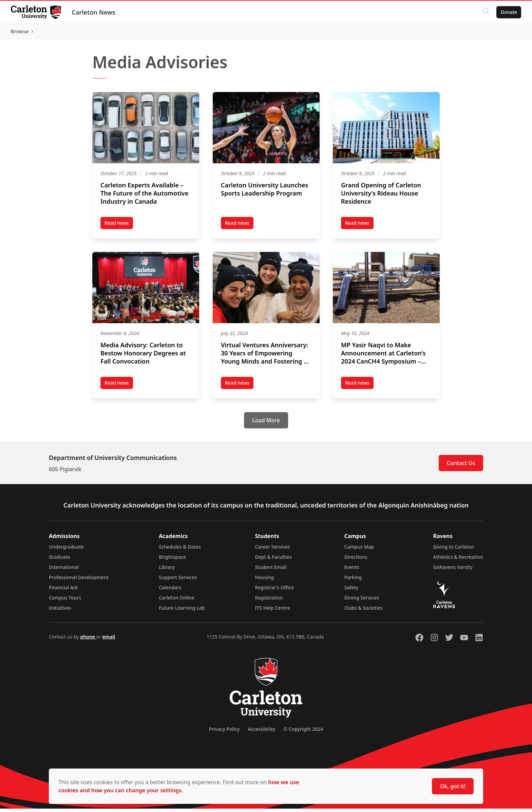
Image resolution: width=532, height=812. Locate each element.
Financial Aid (63, 591)
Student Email (271, 570)
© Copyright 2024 (303, 732)
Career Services (273, 550)
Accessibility (261, 732)
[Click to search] (486, 12)
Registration (269, 601)
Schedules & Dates (180, 550)
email (109, 640)
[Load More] (266, 424)
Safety (351, 591)
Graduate (60, 560)
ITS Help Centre (273, 611)
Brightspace (172, 560)
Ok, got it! (453, 786)
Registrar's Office (275, 591)
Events (352, 570)
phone (88, 640)
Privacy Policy (224, 732)
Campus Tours (65, 601)
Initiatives (60, 611)
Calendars (170, 591)
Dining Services (362, 601)
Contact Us (461, 466)
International (64, 570)
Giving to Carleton (454, 550)
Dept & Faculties (274, 560)
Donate (509, 12)
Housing (265, 581)
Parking (353, 581)
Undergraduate (66, 550)
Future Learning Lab (182, 611)
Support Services (178, 581)
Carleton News (94, 12)
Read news (119, 227)
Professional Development (79, 581)
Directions (356, 560)
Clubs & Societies (364, 611)
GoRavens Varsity (453, 570)
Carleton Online (177, 601)
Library (167, 570)
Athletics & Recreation (458, 560)
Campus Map (359, 550)
